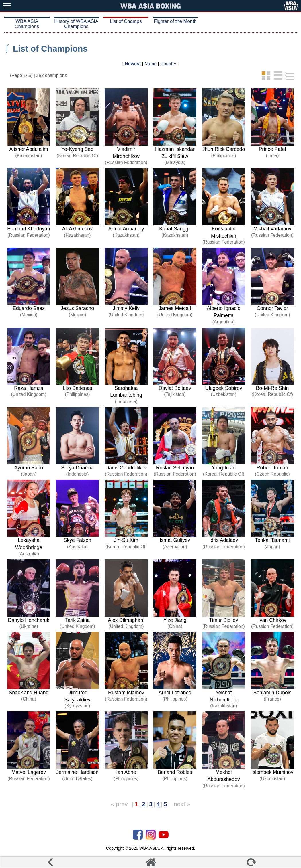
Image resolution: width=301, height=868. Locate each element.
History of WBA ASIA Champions (76, 24)
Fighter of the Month (175, 21)
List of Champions (50, 49)
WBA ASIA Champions (27, 24)
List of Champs (126, 21)
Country (168, 64)
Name (150, 64)
